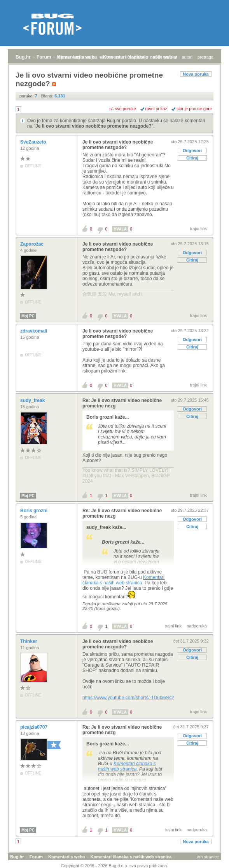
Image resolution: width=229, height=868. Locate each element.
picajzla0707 (34, 727)
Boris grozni (34, 511)
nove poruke (165, 57)
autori (187, 57)
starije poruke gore (194, 109)
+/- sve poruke (122, 109)
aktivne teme (112, 57)
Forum (44, 57)
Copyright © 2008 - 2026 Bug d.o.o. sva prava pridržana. (115, 866)
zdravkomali (34, 331)
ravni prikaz (156, 109)
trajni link (198, 229)
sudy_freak (33, 400)
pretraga (205, 57)
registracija (85, 57)
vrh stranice (208, 857)
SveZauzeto (34, 142)
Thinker (29, 641)
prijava (63, 57)
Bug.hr (23, 57)
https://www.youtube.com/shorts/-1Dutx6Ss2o (129, 698)
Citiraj (192, 158)
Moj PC (28, 316)
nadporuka (197, 626)
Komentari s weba (66, 857)
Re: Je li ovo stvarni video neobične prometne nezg (122, 403)
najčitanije (139, 57)
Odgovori (192, 151)
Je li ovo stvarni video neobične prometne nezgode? (94, 126)
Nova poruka (196, 74)
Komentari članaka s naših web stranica (123, 580)
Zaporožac (32, 244)
